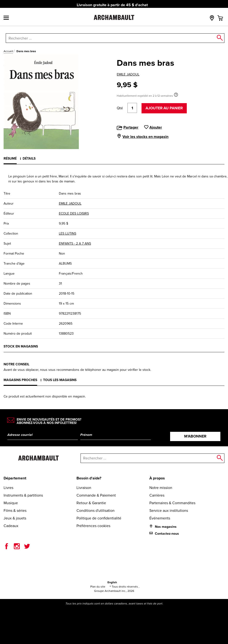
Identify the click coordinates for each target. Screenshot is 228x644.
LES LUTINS (68, 234)
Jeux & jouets (15, 518)
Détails (29, 158)
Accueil (8, 51)
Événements (160, 518)
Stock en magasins (21, 346)
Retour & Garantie (91, 503)
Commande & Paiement (96, 495)
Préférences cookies (93, 526)
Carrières (157, 495)
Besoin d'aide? (89, 478)
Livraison (84, 488)
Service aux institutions (169, 511)
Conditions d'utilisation (96, 511)
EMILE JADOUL (128, 74)
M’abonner (195, 436)
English (112, 582)
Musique (11, 503)
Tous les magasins (60, 380)
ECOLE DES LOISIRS (74, 214)
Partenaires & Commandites (172, 503)
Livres (8, 488)
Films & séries (15, 511)
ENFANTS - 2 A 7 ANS (75, 244)
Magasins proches (20, 380)
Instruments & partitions (23, 495)
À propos (157, 478)
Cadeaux (11, 526)
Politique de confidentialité (99, 518)
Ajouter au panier (164, 108)
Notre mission (161, 488)
